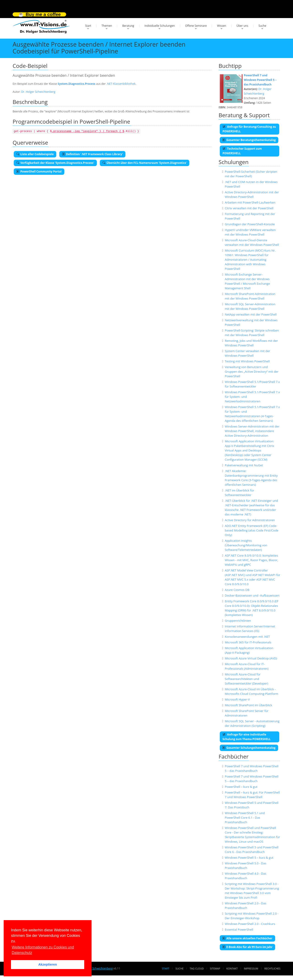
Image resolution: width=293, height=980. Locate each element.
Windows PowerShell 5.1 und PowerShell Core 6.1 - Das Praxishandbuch (245, 818)
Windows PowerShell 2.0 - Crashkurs (250, 924)
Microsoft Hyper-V (237, 699)
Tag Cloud (197, 968)
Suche (262, 26)
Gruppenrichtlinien (238, 621)
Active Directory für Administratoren (250, 520)
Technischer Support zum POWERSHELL (242, 151)
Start (88, 26)
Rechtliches (272, 968)
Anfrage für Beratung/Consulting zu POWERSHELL (249, 129)
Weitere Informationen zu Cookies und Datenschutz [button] (43, 950)
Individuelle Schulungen (160, 26)
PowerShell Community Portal (39, 171)
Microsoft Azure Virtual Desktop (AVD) (251, 658)
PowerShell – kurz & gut (241, 787)
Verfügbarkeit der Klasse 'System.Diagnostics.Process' (55, 163)
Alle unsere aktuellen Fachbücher (247, 938)
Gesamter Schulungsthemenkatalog (249, 748)
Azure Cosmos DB (237, 590)
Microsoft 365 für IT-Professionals (248, 642)
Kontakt (232, 968)
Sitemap (215, 968)
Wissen (222, 26)
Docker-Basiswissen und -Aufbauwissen (252, 595)
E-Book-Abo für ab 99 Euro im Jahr (247, 947)
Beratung (128, 26)
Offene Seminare (196, 26)
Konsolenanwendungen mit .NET (247, 637)
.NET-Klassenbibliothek (121, 84)
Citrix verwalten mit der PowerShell (249, 208)
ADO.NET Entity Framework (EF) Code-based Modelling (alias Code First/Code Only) (252, 530)
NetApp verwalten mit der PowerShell (251, 314)
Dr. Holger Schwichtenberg (38, 92)
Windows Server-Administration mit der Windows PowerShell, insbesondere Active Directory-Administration (252, 431)
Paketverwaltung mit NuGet (244, 465)
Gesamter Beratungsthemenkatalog (249, 140)
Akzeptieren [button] (48, 964)
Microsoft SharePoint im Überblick (248, 705)
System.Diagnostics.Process (77, 84)
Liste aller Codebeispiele (35, 154)
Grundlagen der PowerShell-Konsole (250, 224)
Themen (107, 26)
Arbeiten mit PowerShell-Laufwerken (250, 202)
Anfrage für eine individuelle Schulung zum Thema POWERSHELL (247, 737)
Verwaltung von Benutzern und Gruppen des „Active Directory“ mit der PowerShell (252, 372)
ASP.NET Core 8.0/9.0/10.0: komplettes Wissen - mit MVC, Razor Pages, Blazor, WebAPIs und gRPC (251, 560)
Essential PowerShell (239, 930)
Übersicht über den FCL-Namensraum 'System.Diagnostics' (145, 163)
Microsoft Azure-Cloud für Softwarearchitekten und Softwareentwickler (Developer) (246, 679)
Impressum (251, 968)
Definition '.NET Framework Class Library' (92, 154)
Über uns (242, 26)
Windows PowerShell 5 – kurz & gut (249, 858)
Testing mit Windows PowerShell (247, 361)
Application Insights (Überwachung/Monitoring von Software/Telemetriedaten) (246, 545)
